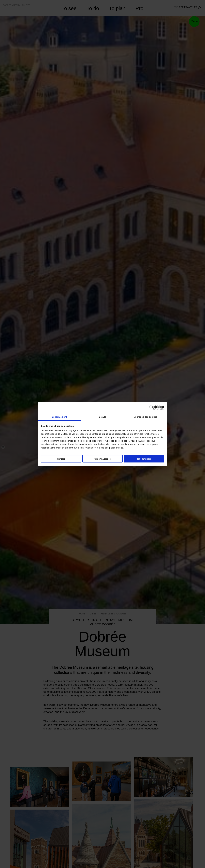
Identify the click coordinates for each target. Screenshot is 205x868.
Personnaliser (103, 459)
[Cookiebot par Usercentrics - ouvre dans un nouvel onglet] (152, 408)
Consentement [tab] (59, 417)
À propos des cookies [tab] (146, 417)
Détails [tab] (102, 417)
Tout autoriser (144, 459)
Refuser (61, 459)
